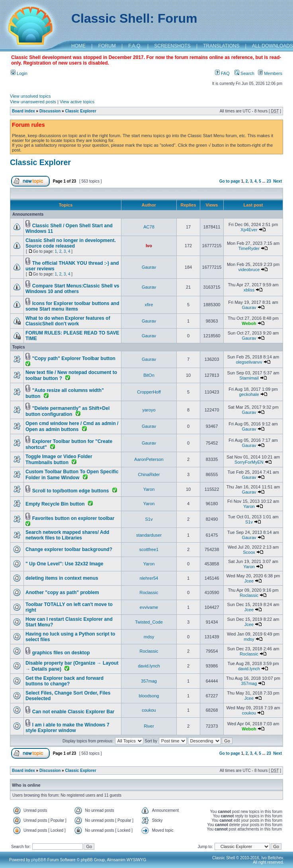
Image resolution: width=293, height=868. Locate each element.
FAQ (222, 73)
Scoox (249, 552)
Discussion (50, 111)
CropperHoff (149, 392)
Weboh (249, 323)
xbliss (249, 290)
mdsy (149, 637)
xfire (149, 305)
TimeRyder (249, 248)
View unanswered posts (33, 102)
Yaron (149, 489)
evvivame (149, 607)
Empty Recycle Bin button (55, 504)
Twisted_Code (149, 622)
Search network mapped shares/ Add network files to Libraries (67, 535)
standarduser (149, 535)
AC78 (149, 227)
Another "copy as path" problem (62, 592)
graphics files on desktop (61, 653)
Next (277, 181)
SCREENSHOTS (172, 46)
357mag (149, 681)
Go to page (230, 181)
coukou (149, 710)
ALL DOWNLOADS (272, 46)
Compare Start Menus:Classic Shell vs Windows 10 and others (72, 289)
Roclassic (149, 592)
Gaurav (149, 267)
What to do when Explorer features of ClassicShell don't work (68, 321)
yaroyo (149, 410)
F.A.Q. (135, 46)
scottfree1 (149, 549)
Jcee (249, 581)
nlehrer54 (149, 578)
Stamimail (249, 378)
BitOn (149, 375)
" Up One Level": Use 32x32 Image (64, 564)
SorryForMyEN (249, 462)
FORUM (107, 46)
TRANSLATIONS (221, 46)
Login (19, 73)
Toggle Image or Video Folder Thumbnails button (59, 460)
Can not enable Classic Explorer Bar (73, 712)
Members (270, 73)
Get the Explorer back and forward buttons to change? (64, 681)
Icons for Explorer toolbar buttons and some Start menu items (72, 306)
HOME (78, 46)
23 (269, 181)
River (149, 726)
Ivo (149, 246)
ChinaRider (149, 474)
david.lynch (149, 666)
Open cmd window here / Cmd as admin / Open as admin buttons (72, 426)
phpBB (37, 860)
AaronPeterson (149, 459)
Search (244, 73)
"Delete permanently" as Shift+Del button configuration (67, 411)
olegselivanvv (249, 362)
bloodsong (149, 696)
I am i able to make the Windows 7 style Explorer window (67, 728)
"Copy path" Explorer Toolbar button (74, 358)
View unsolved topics (30, 96)
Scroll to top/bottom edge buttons (71, 491)
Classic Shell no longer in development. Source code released (71, 243)
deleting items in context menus (62, 578)
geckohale (249, 394)
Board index (23, 111)
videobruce (249, 270)
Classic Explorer (80, 111)
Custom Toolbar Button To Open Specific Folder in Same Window (72, 475)
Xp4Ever (249, 230)
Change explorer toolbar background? (69, 549)
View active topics (77, 102)
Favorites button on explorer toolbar (73, 518)
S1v (149, 519)
